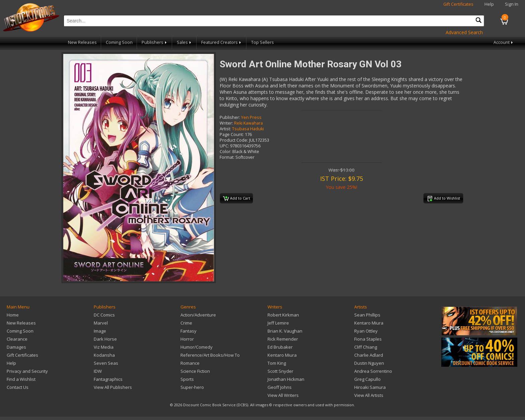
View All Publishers (113, 387)
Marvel (101, 323)
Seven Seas (106, 363)
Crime (186, 323)
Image (100, 331)
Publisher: (230, 117)
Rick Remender (283, 339)
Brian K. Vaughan (285, 331)
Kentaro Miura (282, 355)
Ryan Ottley (366, 331)
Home (13, 315)
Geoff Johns (280, 387)
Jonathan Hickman (286, 379)
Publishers (155, 42)
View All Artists (369, 395)
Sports (187, 379)
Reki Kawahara (248, 123)
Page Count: (232, 134)
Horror (187, 339)
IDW (98, 371)
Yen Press (251, 117)
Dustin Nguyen (369, 363)
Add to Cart (237, 199)
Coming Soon (119, 42)
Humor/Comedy (197, 347)
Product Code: (234, 140)
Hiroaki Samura (370, 387)
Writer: (226, 123)
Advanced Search (464, 32)
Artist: (225, 129)
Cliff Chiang (366, 347)
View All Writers (283, 395)
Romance (190, 363)
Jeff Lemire (278, 323)
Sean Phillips (367, 315)
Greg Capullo (367, 379)
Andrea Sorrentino (373, 371)
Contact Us (18, 387)
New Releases (82, 42)
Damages (16, 347)
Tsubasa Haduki (248, 129)
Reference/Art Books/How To (210, 355)
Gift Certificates (458, 4)
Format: (227, 157)
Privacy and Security (27, 371)
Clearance (17, 339)
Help (489, 4)
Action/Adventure (198, 315)
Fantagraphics (108, 379)
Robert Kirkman (283, 315)
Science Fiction (195, 371)
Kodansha (104, 355)
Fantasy (189, 331)
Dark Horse (105, 339)
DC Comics (104, 315)
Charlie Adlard (369, 355)
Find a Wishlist (21, 379)
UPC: (224, 146)
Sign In (512, 4)
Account (504, 42)
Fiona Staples (368, 339)
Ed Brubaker (280, 347)
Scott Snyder (280, 371)
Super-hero (192, 387)
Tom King (277, 363)
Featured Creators (222, 42)
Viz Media (104, 347)
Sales (184, 42)
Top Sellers (262, 42)
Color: (226, 152)
